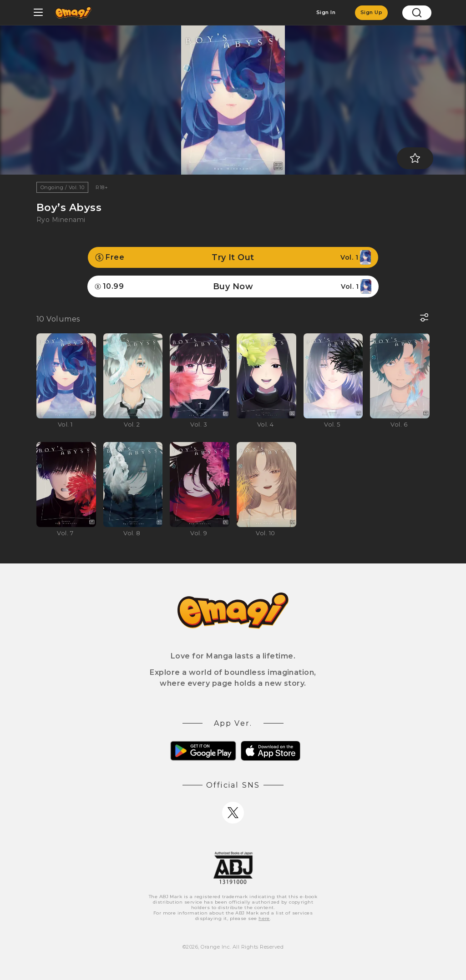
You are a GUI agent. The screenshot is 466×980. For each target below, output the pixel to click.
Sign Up (371, 12)
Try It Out (233, 257)
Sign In (326, 12)
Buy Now (233, 286)
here (264, 918)
